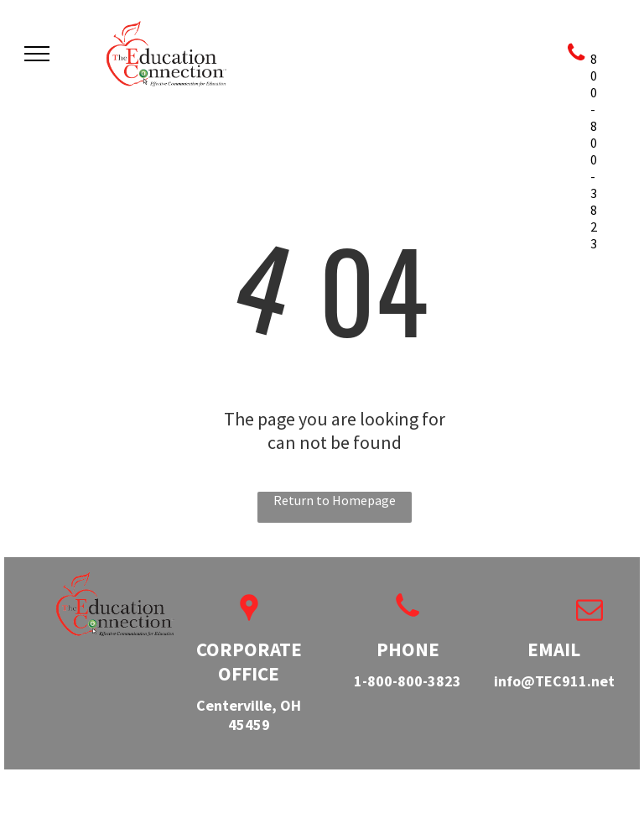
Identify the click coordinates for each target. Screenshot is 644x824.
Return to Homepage (335, 500)
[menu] (37, 54)
